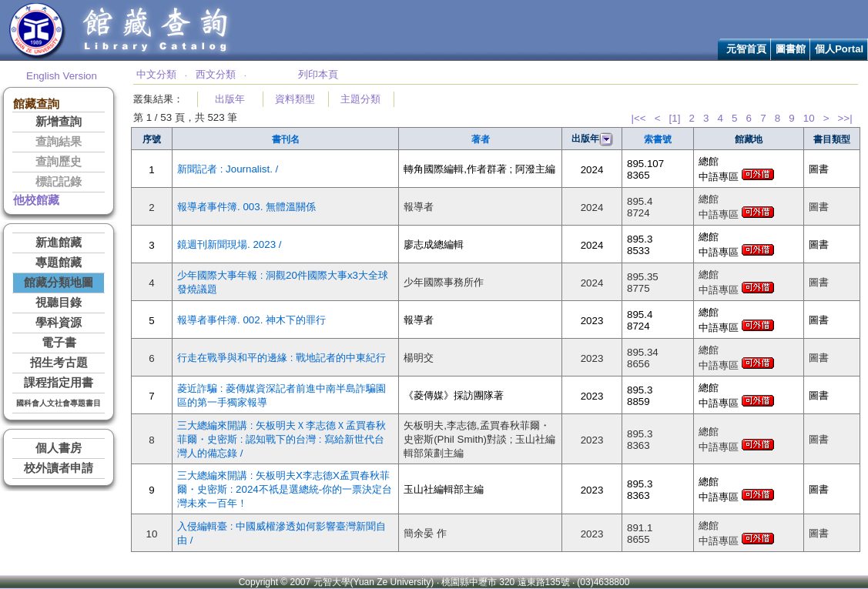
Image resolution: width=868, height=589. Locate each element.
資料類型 (295, 99)
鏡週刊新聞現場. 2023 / (229, 244)
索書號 (658, 139)
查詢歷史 (59, 162)
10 (809, 118)
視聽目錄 (59, 303)
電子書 (59, 343)
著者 (481, 139)
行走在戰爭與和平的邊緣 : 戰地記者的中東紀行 (282, 358)
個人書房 (59, 448)
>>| (845, 118)
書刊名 (286, 139)
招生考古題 (59, 363)
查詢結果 (59, 142)
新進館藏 (59, 243)
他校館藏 (36, 200)
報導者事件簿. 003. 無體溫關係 (246, 207)
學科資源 (59, 323)
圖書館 (791, 49)
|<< (638, 118)
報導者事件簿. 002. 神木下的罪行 (251, 320)
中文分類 (156, 74)
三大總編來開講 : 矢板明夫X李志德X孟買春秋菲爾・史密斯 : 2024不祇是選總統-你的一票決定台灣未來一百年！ (285, 489)
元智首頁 (746, 49)
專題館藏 (59, 263)
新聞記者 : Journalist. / (228, 169)
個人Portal (839, 49)
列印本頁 (318, 74)
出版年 (230, 99)
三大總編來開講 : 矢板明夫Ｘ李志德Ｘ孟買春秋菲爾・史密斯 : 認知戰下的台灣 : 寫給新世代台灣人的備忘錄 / (282, 439)
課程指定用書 (59, 383)
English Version (62, 76)
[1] (675, 118)
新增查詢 (59, 122)
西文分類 (216, 74)
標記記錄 (59, 182)
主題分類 (360, 99)
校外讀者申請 (59, 468)
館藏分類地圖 (59, 283)
